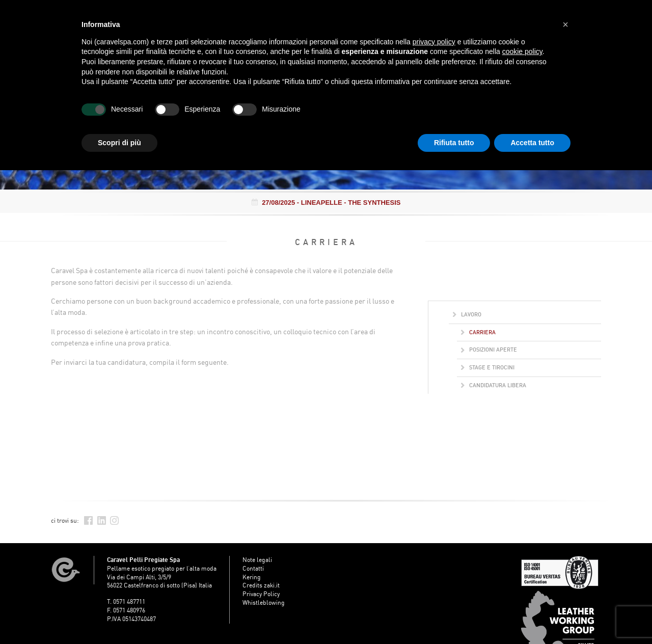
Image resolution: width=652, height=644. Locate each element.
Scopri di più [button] (119, 143)
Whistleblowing (264, 602)
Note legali (257, 560)
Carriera (478, 332)
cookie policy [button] (522, 51)
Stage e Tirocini (488, 367)
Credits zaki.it (261, 585)
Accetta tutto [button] (532, 143)
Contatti (253, 568)
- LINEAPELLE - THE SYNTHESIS (326, 203)
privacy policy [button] (434, 42)
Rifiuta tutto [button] (454, 143)
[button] (565, 24)
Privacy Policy (261, 594)
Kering (252, 577)
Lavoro (467, 314)
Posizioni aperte (489, 350)
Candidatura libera (494, 385)
